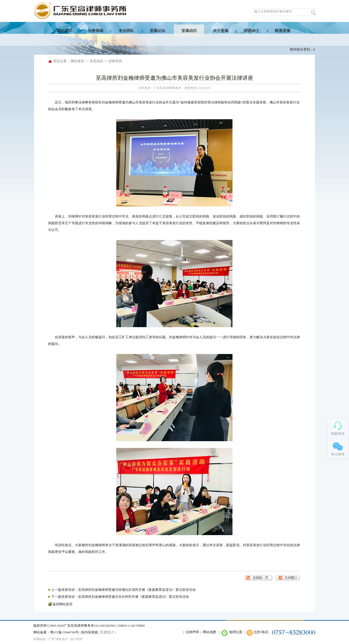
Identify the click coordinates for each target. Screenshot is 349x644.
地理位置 (236, 632)
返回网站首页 (60, 604)
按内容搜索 (90, 632)
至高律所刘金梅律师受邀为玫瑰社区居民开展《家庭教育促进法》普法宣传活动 (137, 590)
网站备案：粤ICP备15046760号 (56, 632)
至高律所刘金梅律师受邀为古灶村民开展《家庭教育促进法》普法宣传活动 (133, 597)
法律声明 (192, 632)
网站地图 (210, 632)
